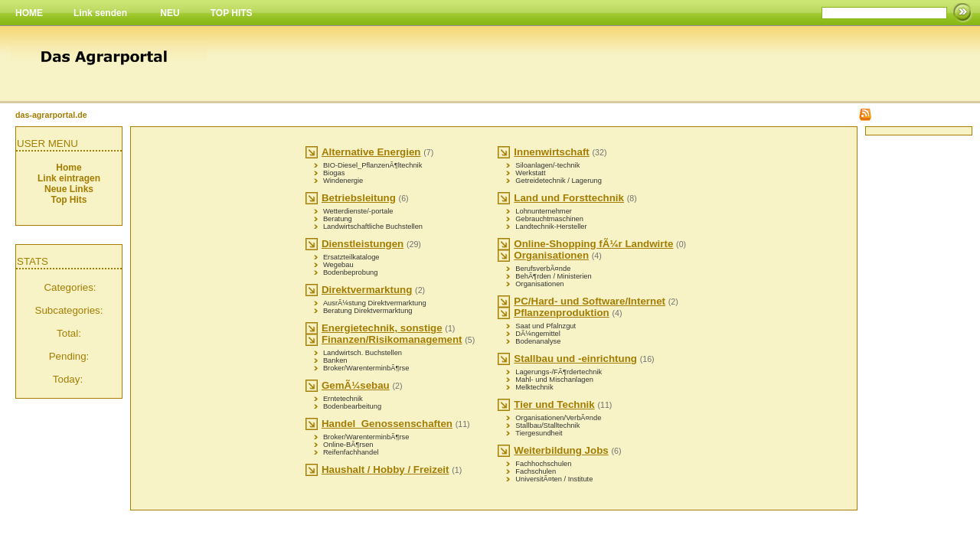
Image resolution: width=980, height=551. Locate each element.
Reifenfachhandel (351, 452)
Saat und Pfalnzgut (546, 326)
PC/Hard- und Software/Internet (590, 301)
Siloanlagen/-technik (547, 165)
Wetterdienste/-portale (358, 211)
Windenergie (343, 181)
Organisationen (551, 255)
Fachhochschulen (543, 464)
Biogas (334, 173)
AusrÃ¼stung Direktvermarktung (375, 303)
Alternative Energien (371, 152)
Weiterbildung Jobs (561, 450)
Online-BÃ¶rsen (348, 445)
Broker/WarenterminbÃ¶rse (366, 368)
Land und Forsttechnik (569, 198)
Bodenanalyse (538, 341)
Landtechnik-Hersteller (551, 227)
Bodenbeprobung (351, 272)
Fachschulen (536, 471)
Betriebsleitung (359, 198)
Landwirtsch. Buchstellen (363, 353)
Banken (335, 360)
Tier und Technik (554, 404)
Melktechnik (534, 387)
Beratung (338, 219)
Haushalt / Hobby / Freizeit (385, 469)
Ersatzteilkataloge (351, 257)
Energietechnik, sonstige (382, 328)
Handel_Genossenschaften (387, 424)
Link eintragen (69, 178)
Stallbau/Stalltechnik (547, 425)
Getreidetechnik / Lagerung (559, 181)
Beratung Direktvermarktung (368, 311)
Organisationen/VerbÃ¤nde (558, 418)
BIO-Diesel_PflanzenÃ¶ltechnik (372, 165)
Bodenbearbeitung (352, 406)
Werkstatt (530, 173)
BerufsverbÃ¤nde (543, 269)
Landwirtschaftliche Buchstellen (373, 227)
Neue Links (69, 189)
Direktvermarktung (367, 290)
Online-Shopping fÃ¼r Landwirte (593, 244)
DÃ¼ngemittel (538, 334)
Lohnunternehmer (544, 211)
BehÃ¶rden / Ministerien (553, 276)
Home (69, 168)
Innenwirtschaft (552, 152)
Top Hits (69, 200)
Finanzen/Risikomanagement (392, 339)
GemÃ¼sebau (356, 385)
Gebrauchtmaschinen (549, 219)
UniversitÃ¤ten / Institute (554, 479)
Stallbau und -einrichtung (575, 359)
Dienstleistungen (363, 244)
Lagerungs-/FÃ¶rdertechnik (559, 372)
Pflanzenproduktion (561, 313)
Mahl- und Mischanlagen (554, 380)
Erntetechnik (343, 399)
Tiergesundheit (539, 433)
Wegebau (338, 265)
